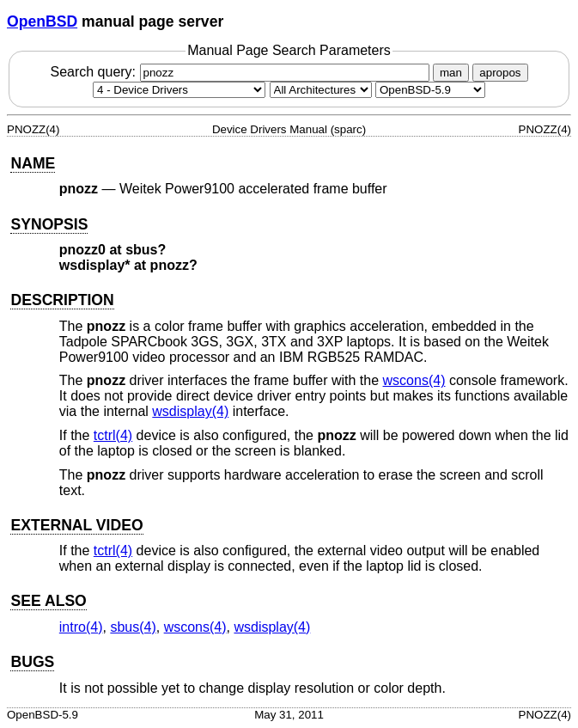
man (451, 73)
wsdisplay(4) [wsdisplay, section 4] (190, 411)
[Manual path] (430, 90)
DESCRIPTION (62, 300)
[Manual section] (179, 90)
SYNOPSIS (49, 224)
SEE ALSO (48, 601)
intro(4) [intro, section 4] (81, 627)
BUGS (32, 662)
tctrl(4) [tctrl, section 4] (113, 435)
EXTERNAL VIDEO (76, 525)
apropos (500, 73)
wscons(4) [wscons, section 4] (414, 380)
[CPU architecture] (321, 90)
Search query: (241, 72)
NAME (33, 163)
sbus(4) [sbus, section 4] (133, 627)
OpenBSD (42, 21)
